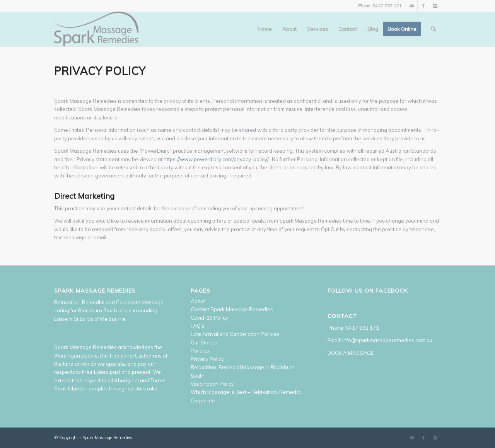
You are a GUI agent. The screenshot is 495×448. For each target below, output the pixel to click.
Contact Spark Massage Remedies (232, 309)
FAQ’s (198, 326)
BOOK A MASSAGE (351, 353)
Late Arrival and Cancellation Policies (235, 334)
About (198, 301)
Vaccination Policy (212, 384)
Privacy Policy (207, 359)
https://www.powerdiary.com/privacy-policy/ (216, 159)
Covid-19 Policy (209, 318)
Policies (200, 351)
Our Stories (204, 342)
